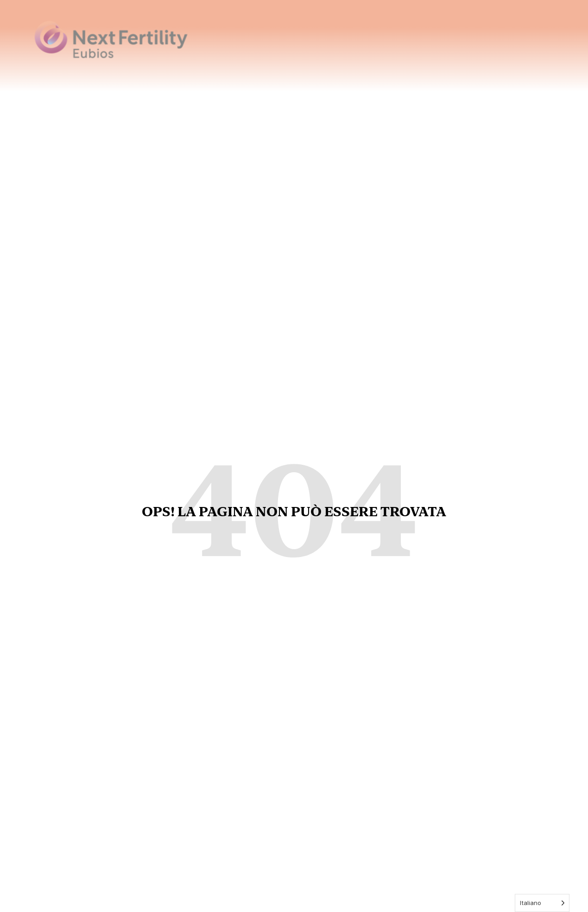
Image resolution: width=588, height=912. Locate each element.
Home (329, 32)
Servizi (472, 33)
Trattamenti (425, 33)
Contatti (552, 32)
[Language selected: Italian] (542, 903)
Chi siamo (372, 33)
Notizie (510, 32)
